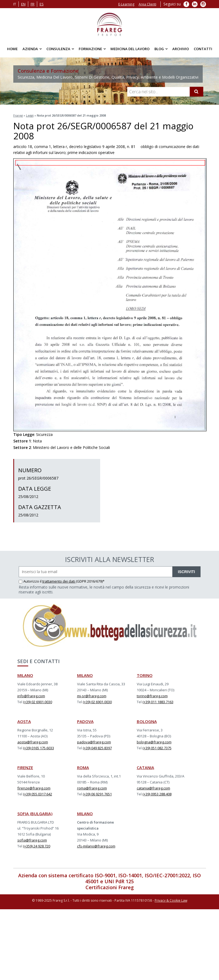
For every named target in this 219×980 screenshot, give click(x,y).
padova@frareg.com (94, 742)
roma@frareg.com (92, 788)
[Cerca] (196, 92)
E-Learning (126, 4)
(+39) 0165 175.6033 (39, 748)
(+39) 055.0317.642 (38, 794)
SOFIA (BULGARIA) (35, 814)
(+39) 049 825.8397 (97, 748)
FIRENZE (25, 767)
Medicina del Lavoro (130, 49)
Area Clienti (147, 4)
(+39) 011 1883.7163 (158, 702)
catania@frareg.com (153, 788)
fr (33, 4)
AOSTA (24, 721)
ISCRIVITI (186, 572)
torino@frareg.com (152, 696)
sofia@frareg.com (32, 840)
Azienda (30, 49)
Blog (159, 49)
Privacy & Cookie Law (171, 900)
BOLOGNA (147, 721)
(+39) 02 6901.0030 (38, 702)
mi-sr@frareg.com (92, 696)
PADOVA (85, 721)
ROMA (83, 767)
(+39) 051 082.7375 (157, 748)
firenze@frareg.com (34, 788)
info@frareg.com (31, 696)
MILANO (25, 675)
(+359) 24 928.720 (37, 846)
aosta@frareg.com (33, 742)
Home (12, 49)
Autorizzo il (31, 581)
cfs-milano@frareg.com (96, 846)
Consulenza (58, 49)
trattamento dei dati (59, 581)
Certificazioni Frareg (110, 887)
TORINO (145, 675)
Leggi (30, 115)
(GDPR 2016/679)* (90, 581)
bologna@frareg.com (154, 742)
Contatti (203, 49)
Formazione (90, 49)
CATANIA (145, 767)
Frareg (18, 115)
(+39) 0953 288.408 (157, 794)
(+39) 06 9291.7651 (97, 794)
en (23, 4)
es (42, 4)
